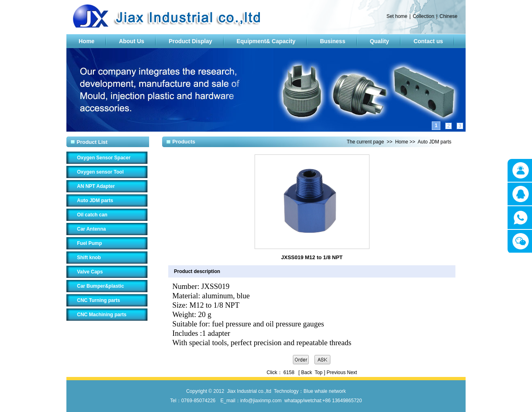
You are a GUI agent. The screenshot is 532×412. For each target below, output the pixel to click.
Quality (379, 41)
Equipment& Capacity (266, 41)
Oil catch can (92, 215)
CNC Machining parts (102, 315)
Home (87, 41)
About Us (132, 41)
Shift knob (89, 258)
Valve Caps (90, 272)
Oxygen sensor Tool (100, 172)
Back (307, 372)
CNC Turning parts (99, 300)
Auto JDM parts (95, 200)
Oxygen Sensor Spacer (104, 158)
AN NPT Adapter (96, 186)
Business (332, 41)
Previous (336, 372)
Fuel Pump (89, 243)
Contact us (428, 41)
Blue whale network (325, 391)
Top (318, 372)
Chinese (448, 16)
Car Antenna (91, 229)
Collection (423, 16)
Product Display (190, 41)
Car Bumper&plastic (100, 286)
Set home (397, 16)
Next (352, 372)
